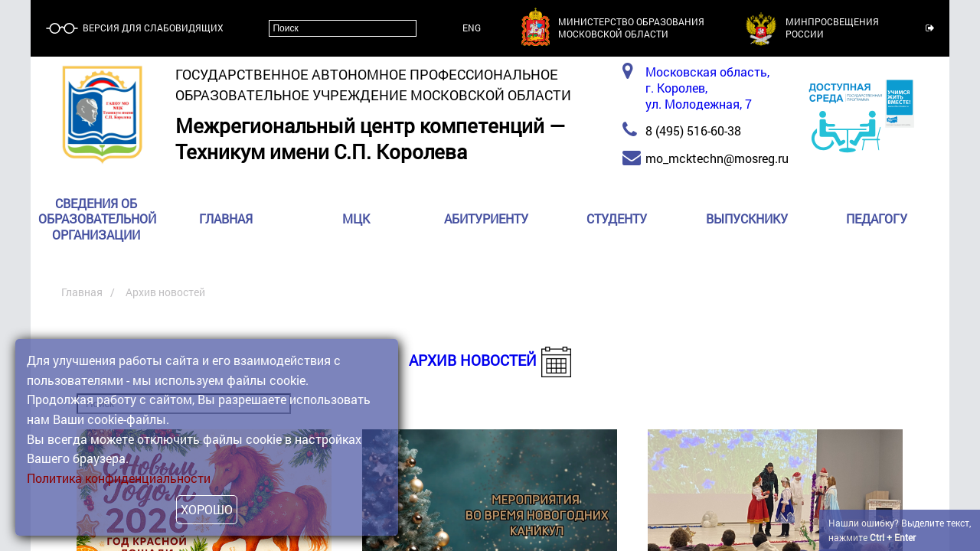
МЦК (356, 219)
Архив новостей (473, 360)
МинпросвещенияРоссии (832, 28)
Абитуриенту (486, 219)
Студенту (617, 219)
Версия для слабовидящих (152, 28)
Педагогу (877, 219)
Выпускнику (747, 219)
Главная (226, 219)
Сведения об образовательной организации (97, 219)
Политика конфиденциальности (119, 478)
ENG (472, 28)
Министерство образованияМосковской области (631, 28)
